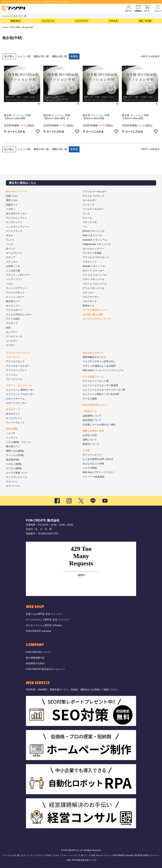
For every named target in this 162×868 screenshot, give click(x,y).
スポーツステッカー (16, 403)
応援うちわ (12, 196)
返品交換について (92, 420)
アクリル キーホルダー (95, 192)
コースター (12, 341)
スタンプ (11, 257)
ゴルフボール (90, 301)
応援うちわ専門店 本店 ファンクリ (44, 614)
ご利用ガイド (90, 411)
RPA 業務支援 (78, 860)
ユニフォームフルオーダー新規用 (100, 385)
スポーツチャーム (15, 399)
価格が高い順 (60, 56)
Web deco (16, 21)
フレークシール (14, 379)
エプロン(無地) (14, 468)
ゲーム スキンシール (94, 288)
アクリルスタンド (15, 361)
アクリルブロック (15, 293)
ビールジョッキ (14, 336)
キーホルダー (90, 200)
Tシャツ (10, 240)
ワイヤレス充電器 (92, 253)
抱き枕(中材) (13, 460)
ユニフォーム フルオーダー (20, 394)
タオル (9, 235)
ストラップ (89, 205)
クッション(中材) (15, 455)
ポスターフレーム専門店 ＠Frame (44, 625)
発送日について (91, 444)
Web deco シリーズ (16, 192)
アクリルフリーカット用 (96, 381)
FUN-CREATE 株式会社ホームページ (45, 669)
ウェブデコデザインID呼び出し (99, 361)
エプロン (11, 345)
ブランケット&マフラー (18, 275)
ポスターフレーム (104, 855)
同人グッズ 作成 (88, 855)
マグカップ (12, 323)
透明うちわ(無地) (15, 451)
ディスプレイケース (16, 477)
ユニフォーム (48, 21)
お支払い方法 (90, 435)
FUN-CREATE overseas (38, 631)
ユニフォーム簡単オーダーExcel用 (101, 394)
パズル (9, 284)
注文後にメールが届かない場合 (99, 425)
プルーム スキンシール (95, 284)
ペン (85, 227)
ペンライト (12, 438)
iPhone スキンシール (94, 231)
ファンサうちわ (10, 855)
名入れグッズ (13, 409)
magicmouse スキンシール (97, 244)
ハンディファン (14, 279)
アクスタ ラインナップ (18, 353)
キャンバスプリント (16, 288)
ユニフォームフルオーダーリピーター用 (104, 390)
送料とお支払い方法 (93, 431)
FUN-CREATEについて (95, 405)
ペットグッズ (82, 21)
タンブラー (12, 332)
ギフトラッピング (92, 455)
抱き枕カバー (13, 301)
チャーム (87, 218)
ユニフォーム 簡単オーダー (20, 390)
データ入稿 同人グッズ (95, 310)
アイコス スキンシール (95, 275)
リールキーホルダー (93, 209)
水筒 (8, 328)
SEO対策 (138, 855)
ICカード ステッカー (94, 271)
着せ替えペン (13, 446)
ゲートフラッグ (14, 231)
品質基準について (92, 416)
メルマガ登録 (90, 468)
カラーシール (13, 486)
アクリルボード (14, 310)
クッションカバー (15, 297)
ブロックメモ (90, 222)
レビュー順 (24, 56)
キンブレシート (14, 222)
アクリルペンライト (16, 218)
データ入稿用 (90, 399)
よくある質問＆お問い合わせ (98, 459)
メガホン (11, 209)
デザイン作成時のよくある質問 (99, 366)
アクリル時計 (13, 319)
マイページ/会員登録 (94, 477)
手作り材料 (15, 27)
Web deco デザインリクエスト (99, 472)
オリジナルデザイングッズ (97, 319)
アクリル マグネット (94, 196)
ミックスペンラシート (18, 227)
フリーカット (13, 357)
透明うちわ (12, 200)
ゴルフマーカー (91, 297)
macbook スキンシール (95, 240)
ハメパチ (11, 433)
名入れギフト (13, 414)
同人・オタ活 (145, 21)
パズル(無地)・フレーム (18, 442)
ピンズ (86, 214)
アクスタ (113, 21)
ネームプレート (14, 253)
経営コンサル (91, 860)
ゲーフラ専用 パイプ (17, 473)
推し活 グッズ (23, 855)
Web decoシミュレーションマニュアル (103, 370)
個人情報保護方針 (35, 658)
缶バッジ (11, 249)
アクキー (64, 855)
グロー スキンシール (94, 279)
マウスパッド (90, 262)
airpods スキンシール (94, 266)
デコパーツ (12, 482)
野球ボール (89, 306)
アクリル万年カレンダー (19, 315)
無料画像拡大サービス (94, 357)
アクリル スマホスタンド (96, 257)
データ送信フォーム (93, 377)
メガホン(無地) (14, 464)
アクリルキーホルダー (18, 366)
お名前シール (13, 266)
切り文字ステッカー (16, 214)
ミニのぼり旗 (13, 271)
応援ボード (12, 205)
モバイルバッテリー (93, 249)
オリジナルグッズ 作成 (40, 855)
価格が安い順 (41, 56)
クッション (12, 375)
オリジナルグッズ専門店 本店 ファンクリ (48, 620)
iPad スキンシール (92, 235)
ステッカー (12, 262)
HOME (5, 27)
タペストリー (13, 306)
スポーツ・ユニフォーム (19, 385)
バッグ (9, 244)
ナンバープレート (15, 423)
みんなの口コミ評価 (93, 464)
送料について (90, 440)
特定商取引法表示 (35, 663)
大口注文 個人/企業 (93, 315)
